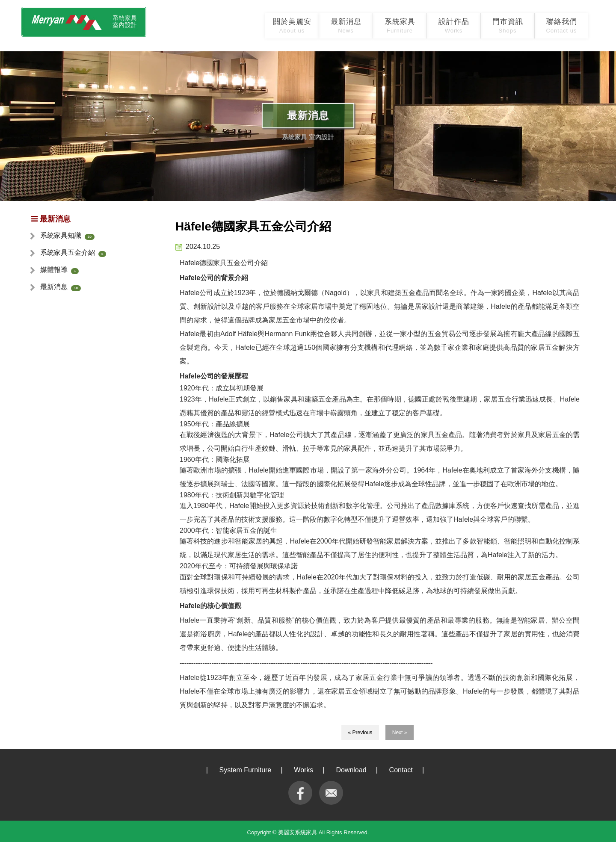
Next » (400, 733)
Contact (401, 770)
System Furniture (245, 770)
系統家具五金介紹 (68, 253)
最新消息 (346, 26)
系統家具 (400, 26)
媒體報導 (54, 270)
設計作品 (454, 26)
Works (304, 770)
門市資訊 (508, 26)
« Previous (360, 733)
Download (351, 770)
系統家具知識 (61, 235)
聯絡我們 (561, 26)
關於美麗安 (292, 26)
